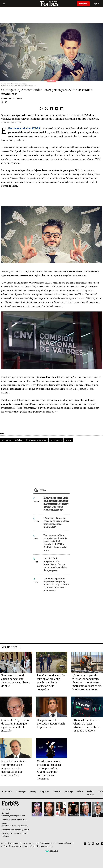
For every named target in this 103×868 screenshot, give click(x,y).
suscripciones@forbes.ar (21, 830)
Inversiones (56, 440)
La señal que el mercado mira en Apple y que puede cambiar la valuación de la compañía (51, 683)
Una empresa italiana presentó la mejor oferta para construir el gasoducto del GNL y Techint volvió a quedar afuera (55, 543)
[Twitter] (89, 844)
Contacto (23, 843)
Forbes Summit (91, 793)
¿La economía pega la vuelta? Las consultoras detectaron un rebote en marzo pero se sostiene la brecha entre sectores (87, 683)
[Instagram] (93, 844)
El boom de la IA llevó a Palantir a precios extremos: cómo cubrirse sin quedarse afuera (87, 725)
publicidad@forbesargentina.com (13, 816)
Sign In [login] (97, 4)
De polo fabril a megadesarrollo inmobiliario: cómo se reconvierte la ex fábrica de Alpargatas (55, 565)
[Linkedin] (102, 844)
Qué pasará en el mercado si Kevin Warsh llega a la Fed (51, 724)
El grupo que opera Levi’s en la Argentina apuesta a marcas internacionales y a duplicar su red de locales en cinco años (56, 504)
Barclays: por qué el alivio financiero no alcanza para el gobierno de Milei (15, 681)
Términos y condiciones (63, 843)
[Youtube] (98, 844)
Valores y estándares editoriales (41, 843)
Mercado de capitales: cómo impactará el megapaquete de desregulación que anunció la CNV (14, 768)
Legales (4, 846)
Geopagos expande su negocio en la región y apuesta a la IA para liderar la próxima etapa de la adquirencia (57, 585)
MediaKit (4, 843)
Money (33, 792)
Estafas (18, 440)
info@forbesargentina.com (17, 820)
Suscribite (83, 4)
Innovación (7, 792)
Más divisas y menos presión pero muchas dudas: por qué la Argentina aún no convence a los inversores (49, 770)
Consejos (6, 440)
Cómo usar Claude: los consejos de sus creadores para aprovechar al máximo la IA (56, 523)
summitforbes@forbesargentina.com (14, 826)
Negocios (44, 792)
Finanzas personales (36, 440)
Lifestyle (57, 792)
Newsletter (14, 843)
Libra (68, 440)
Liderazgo (21, 792)
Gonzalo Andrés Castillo (12, 99)
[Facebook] (85, 844)
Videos (80, 792)
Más (55, 490)
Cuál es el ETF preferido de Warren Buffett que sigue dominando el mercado (15, 725)
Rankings (69, 792)
